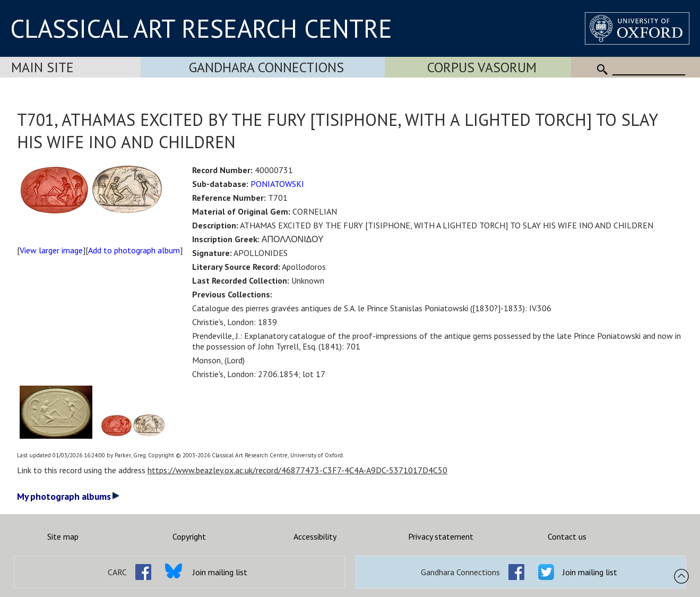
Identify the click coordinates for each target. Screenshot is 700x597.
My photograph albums (68, 496)
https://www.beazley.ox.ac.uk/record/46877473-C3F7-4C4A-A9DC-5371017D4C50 (297, 470)
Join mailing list (220, 572)
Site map (63, 536)
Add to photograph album (134, 250)
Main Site (42, 67)
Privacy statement (441, 536)
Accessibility (315, 536)
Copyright (189, 536)
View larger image (51, 250)
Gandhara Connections (266, 67)
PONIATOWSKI (277, 184)
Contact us (567, 536)
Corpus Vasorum (482, 67)
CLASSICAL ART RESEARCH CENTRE (201, 28)
